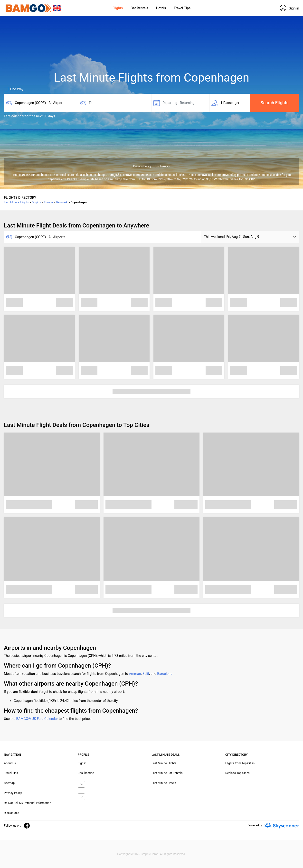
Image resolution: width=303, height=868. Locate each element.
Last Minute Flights (164, 763)
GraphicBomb (150, 854)
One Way (14, 89)
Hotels (161, 8)
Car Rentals (139, 8)
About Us (10, 763)
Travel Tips (182, 8)
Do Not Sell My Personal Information (28, 803)
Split (146, 674)
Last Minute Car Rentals (167, 773)
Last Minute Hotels (164, 783)
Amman (135, 674)
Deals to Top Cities (237, 773)
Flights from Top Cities (240, 763)
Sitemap (9, 783)
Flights (118, 8)
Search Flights (275, 103)
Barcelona (165, 674)
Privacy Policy (142, 166)
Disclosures (162, 166)
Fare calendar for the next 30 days (30, 116)
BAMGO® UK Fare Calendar (37, 719)
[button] (250, 237)
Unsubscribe (86, 773)
